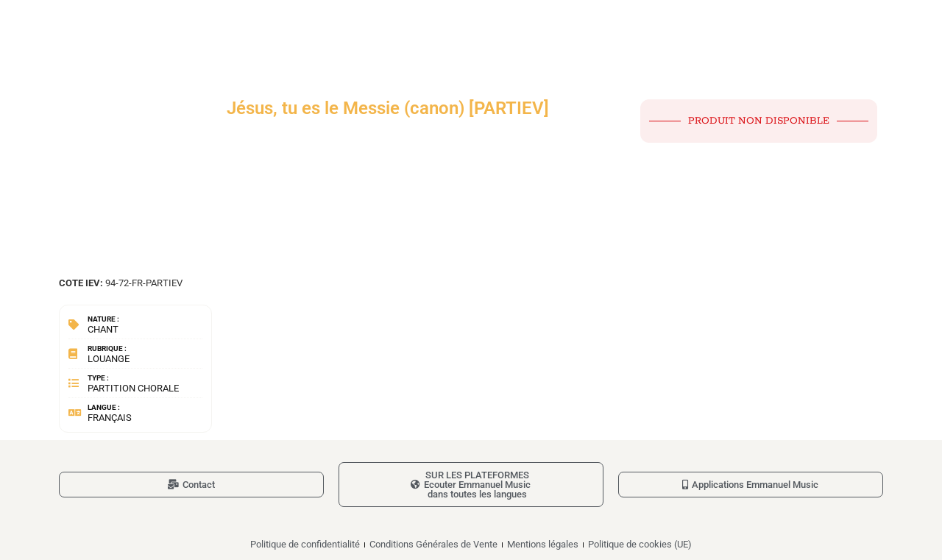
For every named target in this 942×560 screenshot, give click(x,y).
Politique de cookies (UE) (640, 544)
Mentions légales (543, 544)
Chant (103, 329)
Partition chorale (133, 388)
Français (110, 418)
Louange (109, 359)
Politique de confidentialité (305, 544)
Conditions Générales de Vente (433, 544)
